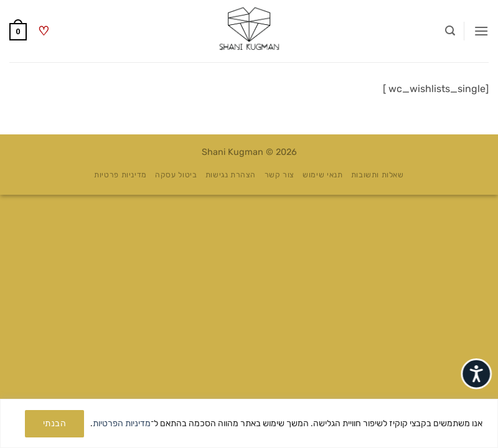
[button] (481, 31)
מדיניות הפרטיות (122, 423)
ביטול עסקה (176, 175)
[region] (249, 423)
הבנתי (54, 423)
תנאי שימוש (322, 175)
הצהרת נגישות (231, 175)
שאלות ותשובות (378, 175)
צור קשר (280, 175)
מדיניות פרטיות (120, 175)
